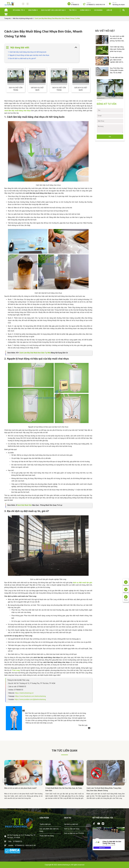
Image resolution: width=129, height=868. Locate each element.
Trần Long (16, 670)
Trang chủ (8, 18)
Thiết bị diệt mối (45, 824)
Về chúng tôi (18, 10)
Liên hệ (109, 10)
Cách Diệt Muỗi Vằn (24, 505)
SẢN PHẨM (32, 10)
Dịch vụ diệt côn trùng (16, 89)
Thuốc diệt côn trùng (47, 836)
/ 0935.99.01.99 (30, 845)
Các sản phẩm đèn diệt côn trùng (49, 830)
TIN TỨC (72, 10)
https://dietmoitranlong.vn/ (24, 693)
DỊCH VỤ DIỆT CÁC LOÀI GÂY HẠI (53, 10)
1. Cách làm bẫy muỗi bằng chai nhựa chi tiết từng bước (27, 52)
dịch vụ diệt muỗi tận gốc (83, 583)
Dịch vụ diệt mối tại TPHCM (74, 833)
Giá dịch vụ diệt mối (71, 824)
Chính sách (85, 10)
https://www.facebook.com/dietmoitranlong (30, 696)
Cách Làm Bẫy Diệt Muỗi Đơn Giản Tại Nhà (35, 353)
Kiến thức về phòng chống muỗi (23, 18)
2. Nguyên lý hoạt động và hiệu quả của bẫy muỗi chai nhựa (28, 55)
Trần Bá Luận (83, 725)
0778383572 (18, 841)
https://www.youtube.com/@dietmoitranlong (30, 699)
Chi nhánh (98, 10)
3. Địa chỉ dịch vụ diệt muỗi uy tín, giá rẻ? (22, 58)
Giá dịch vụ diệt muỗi (37, 89)
